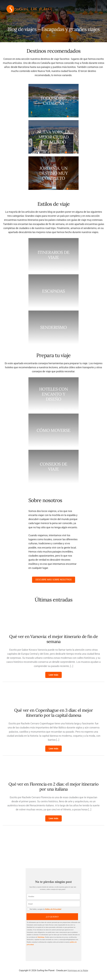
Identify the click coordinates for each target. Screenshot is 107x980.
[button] (53, 675)
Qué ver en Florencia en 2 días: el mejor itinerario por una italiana (53, 787)
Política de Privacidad (53, 909)
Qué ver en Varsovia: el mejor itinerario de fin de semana (53, 639)
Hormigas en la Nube (78, 970)
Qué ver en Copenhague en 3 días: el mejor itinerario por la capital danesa (53, 713)
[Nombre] (53, 896)
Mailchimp (41, 937)
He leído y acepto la (44, 909)
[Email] (53, 904)
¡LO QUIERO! (53, 917)
